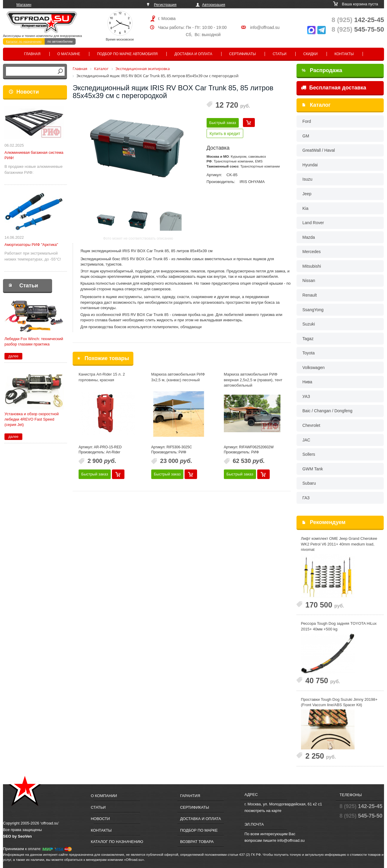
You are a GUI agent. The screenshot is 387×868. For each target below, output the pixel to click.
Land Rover (313, 223)
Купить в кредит (225, 134)
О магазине (69, 54)
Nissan (309, 280)
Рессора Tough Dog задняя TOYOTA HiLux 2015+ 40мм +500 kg (339, 626)
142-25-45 (358, 20)
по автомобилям (60, 41)
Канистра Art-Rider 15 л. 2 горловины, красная (102, 377)
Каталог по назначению (24, 41)
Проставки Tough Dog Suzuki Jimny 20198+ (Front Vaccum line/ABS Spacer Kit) (339, 702)
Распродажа (322, 70)
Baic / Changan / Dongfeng (327, 411)
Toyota (309, 353)
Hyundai (310, 165)
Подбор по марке (199, 830)
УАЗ (306, 396)
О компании (104, 796)
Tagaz (308, 339)
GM (306, 136)
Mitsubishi (312, 266)
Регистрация (165, 5)
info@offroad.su (265, 27)
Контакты (344, 54)
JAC (306, 440)
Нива (307, 382)
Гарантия (190, 796)
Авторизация (214, 5)
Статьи (280, 54)
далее (13, 356)
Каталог (320, 105)
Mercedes (312, 252)
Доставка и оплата (193, 54)
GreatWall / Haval (319, 150)
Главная (32, 54)
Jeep (307, 194)
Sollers (309, 454)
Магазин (24, 5)
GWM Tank (313, 469)
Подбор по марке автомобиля (127, 54)
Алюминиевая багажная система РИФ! (34, 155)
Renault (310, 295)
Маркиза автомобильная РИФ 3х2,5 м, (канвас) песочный (178, 377)
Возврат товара (197, 842)
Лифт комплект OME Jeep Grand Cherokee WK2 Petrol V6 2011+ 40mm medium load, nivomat (339, 544)
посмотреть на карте (263, 811)
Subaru (309, 483)
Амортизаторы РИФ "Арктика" (31, 245)
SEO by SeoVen (17, 836)
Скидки (310, 54)
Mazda (309, 237)
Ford (307, 121)
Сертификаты (243, 54)
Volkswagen (314, 368)
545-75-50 (358, 29)
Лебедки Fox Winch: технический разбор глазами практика (34, 341)
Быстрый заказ (223, 123)
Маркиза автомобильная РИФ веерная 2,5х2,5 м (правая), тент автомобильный (253, 380)
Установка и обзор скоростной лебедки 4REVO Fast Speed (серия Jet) (32, 419)
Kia (305, 208)
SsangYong (313, 310)
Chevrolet (311, 425)
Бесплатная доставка (334, 88)
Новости (28, 92)
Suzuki (309, 324)
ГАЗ (306, 498)
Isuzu (307, 179)
